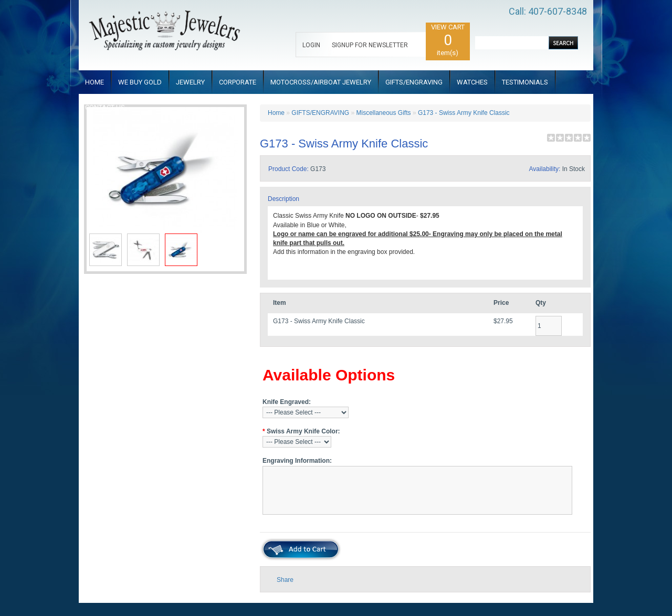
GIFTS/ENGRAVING (414, 82)
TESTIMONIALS (525, 82)
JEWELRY (190, 82)
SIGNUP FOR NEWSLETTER (370, 45)
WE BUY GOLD (140, 82)
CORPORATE (238, 82)
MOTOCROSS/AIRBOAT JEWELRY (321, 82)
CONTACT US (105, 107)
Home (276, 113)
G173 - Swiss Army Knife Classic (464, 113)
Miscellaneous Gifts (384, 113)
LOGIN (311, 45)
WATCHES (472, 82)
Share (285, 580)
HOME (94, 82)
